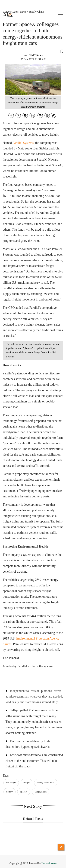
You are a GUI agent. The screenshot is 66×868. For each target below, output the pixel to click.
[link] (53, 115)
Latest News (20, 12)
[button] (33, 51)
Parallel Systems (23, 143)
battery (10, 792)
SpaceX (24, 792)
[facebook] (11, 115)
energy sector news (46, 783)
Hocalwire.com (49, 863)
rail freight (11, 783)
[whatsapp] (25, 115)
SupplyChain (41, 792)
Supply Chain (36, 12)
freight (26, 783)
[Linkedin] (32, 115)
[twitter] (18, 115)
